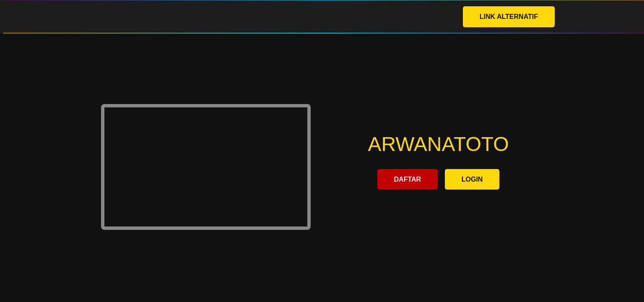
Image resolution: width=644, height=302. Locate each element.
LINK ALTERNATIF (509, 17)
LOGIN (472, 179)
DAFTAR (408, 179)
